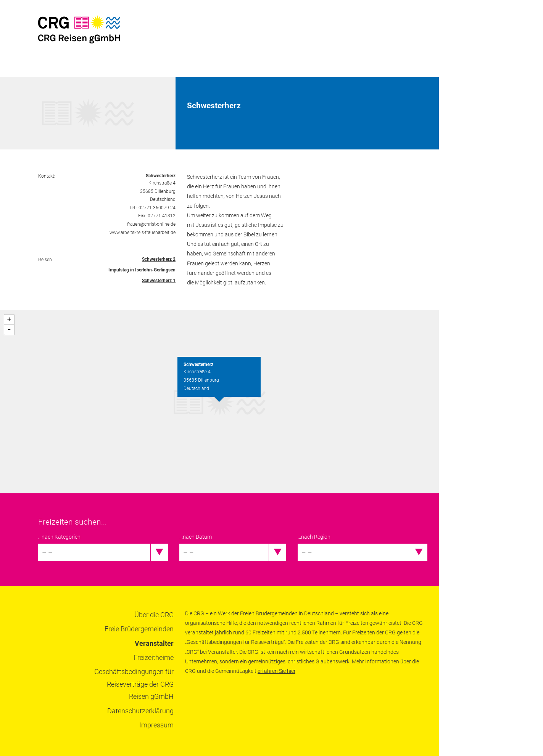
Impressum (156, 725)
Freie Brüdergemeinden (139, 629)
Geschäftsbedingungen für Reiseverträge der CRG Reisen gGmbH (134, 684)
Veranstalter (154, 643)
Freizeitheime (154, 657)
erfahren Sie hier (276, 671)
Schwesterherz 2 (159, 259)
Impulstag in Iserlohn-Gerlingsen (142, 270)
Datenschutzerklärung (140, 711)
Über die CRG (154, 615)
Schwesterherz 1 (159, 281)
